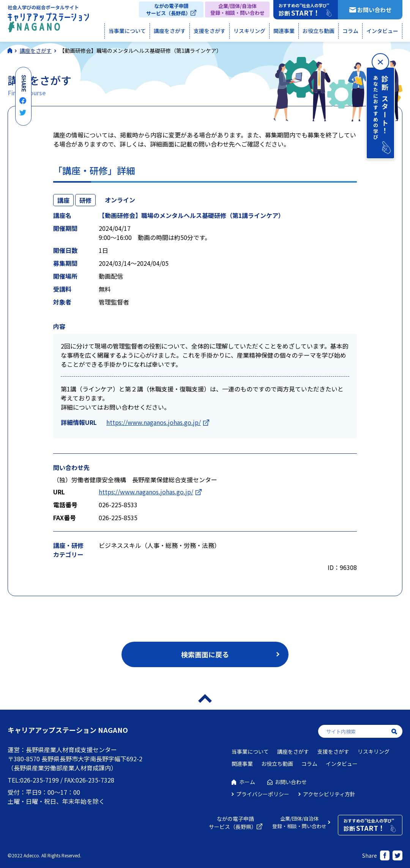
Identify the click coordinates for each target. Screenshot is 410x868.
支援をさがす (210, 31)
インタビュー (382, 31)
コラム (350, 31)
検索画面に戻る (205, 654)
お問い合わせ (374, 10)
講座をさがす (170, 31)
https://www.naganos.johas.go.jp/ (154, 422)
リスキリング (249, 31)
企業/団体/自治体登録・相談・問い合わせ (237, 9)
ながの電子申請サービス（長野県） (168, 9)
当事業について (127, 31)
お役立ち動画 (319, 31)
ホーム (247, 782)
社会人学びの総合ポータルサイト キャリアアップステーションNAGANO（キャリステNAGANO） (48, 21)
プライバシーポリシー (263, 794)
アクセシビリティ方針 (329, 794)
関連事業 (284, 31)
